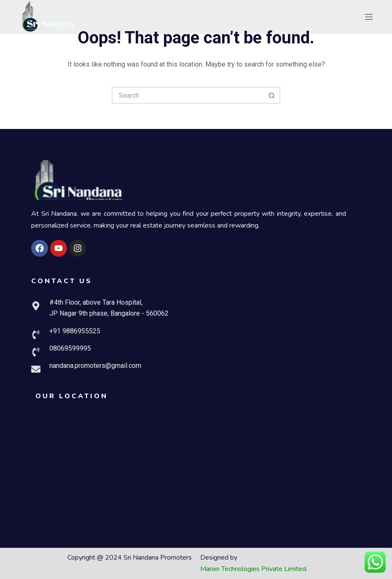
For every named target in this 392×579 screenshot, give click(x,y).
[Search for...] (188, 95)
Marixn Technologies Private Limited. (254, 569)
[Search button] (272, 95)
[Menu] (369, 17)
